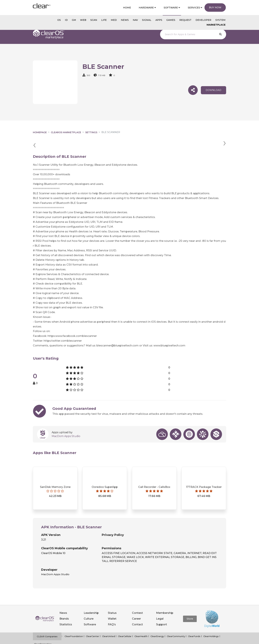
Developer (203, 20)
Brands (64, 607)
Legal (160, 607)
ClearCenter (92, 624)
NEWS (125, 20)
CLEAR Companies (47, 624)
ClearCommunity (176, 624)
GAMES (171, 20)
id (66, 20)
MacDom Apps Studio (66, 424)
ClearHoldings (211, 624)
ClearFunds (194, 624)
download (213, 90)
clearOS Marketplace (66, 132)
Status (112, 601)
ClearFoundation (74, 624)
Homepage (40, 132)
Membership (165, 601)
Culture (89, 607)
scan (94, 20)
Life (104, 20)
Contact (137, 612)
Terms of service (134, 640)
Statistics (66, 612)
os (59, 20)
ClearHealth (141, 624)
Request (185, 20)
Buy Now (215, 7)
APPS (159, 20)
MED (114, 20)
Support (162, 612)
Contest (137, 601)
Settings (91, 132)
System (220, 20)
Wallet (112, 607)
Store (190, 607)
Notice (150, 640)
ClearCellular (125, 624)
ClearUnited (109, 624)
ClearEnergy (157, 624)
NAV (135, 20)
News (63, 601)
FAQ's (112, 612)
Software (90, 612)
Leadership (91, 601)
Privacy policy (114, 640)
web (83, 20)
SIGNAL (147, 20)
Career (136, 607)
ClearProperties (43, 632)
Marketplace (216, 25)
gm (74, 20)
